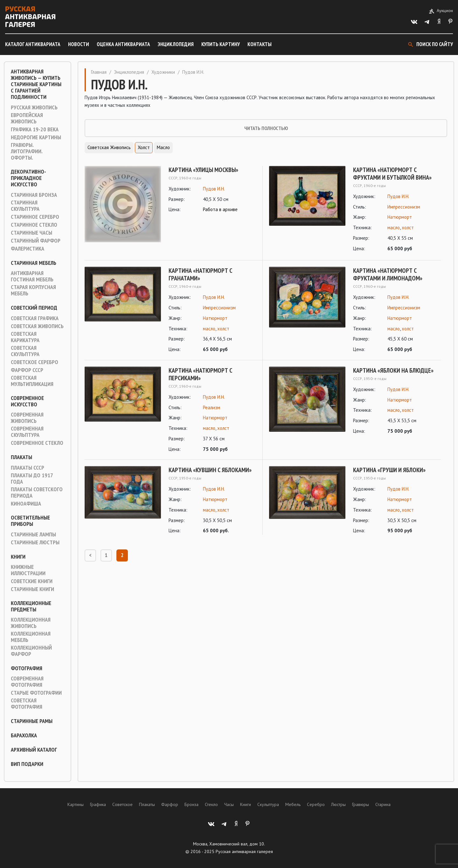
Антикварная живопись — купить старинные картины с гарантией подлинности (36, 84)
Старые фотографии (36, 693)
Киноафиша (26, 504)
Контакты (260, 44)
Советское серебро (35, 362)
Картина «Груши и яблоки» (389, 470)
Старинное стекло (34, 225)
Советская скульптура (25, 351)
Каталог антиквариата (33, 44)
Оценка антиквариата (123, 44)
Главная (99, 72)
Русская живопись (34, 107)
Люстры (338, 804)
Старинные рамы (32, 721)
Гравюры (361, 804)
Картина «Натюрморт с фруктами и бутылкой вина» (392, 174)
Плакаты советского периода (37, 493)
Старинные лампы (33, 534)
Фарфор (170, 804)
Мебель (293, 804)
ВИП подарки (27, 764)
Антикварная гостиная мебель (32, 276)
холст (408, 227)
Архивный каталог (34, 750)
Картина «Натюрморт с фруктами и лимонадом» (388, 274)
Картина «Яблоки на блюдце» (393, 370)
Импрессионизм (404, 207)
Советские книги (32, 581)
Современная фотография (27, 682)
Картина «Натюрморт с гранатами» (200, 274)
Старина (383, 804)
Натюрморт (400, 217)
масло (394, 227)
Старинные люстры (35, 542)
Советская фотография (27, 704)
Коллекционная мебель (31, 637)
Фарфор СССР (27, 370)
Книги (18, 557)
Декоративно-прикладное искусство (28, 178)
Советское (122, 804)
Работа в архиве (220, 209)
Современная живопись (27, 418)
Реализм (212, 407)
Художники (163, 72)
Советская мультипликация (32, 381)
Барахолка (24, 735)
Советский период (34, 308)
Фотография (27, 668)
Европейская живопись (27, 118)
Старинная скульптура (25, 206)
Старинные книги (32, 589)
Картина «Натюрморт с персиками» (200, 374)
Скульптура (268, 804)
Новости (79, 44)
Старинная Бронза (34, 195)
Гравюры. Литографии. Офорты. (27, 151)
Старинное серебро (35, 217)
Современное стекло (37, 443)
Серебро (316, 804)
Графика (98, 804)
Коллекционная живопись (31, 623)
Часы (229, 804)
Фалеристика (28, 249)
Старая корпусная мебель (33, 290)
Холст (144, 147)
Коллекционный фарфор (31, 651)
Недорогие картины (36, 137)
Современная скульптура (27, 432)
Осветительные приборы (30, 521)
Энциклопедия (176, 44)
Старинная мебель (34, 263)
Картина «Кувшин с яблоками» (210, 470)
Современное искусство (27, 401)
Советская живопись (37, 326)
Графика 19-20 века (35, 129)
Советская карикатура (25, 337)
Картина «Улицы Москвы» (203, 170)
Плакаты (21, 457)
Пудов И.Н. (214, 189)
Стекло (211, 804)
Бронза (191, 804)
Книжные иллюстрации (28, 570)
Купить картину (221, 44)
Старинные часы (31, 233)
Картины (76, 804)
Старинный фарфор (36, 241)
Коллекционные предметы (31, 606)
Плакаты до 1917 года (32, 479)
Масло (163, 147)
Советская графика (35, 318)
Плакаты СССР (28, 468)
